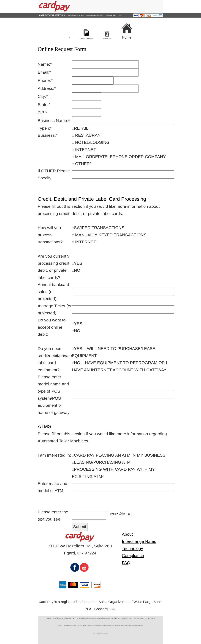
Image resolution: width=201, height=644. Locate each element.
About (127, 534)
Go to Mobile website (100, 634)
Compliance (133, 556)
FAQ (126, 563)
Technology (132, 549)
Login (153, 618)
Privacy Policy (145, 618)
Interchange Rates (139, 541)
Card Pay (66, 618)
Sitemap (136, 618)
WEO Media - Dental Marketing (83, 618)
